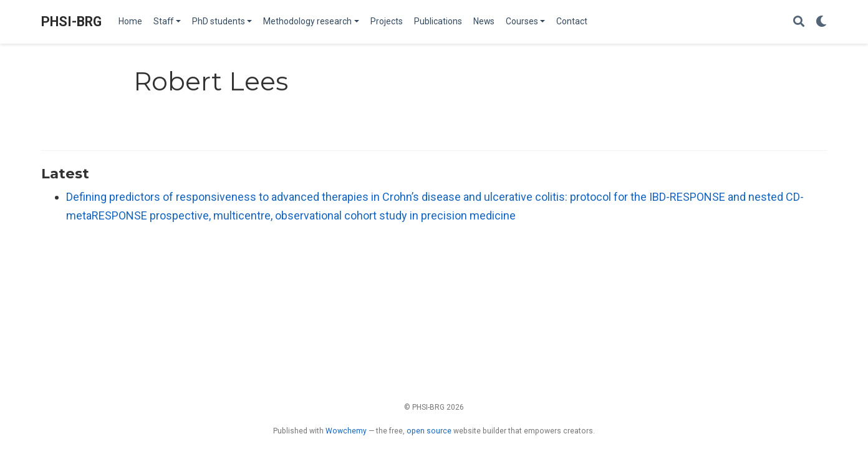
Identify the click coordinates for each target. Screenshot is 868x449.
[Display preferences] (821, 22)
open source (429, 431)
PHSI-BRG (71, 22)
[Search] (799, 22)
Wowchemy (346, 431)
